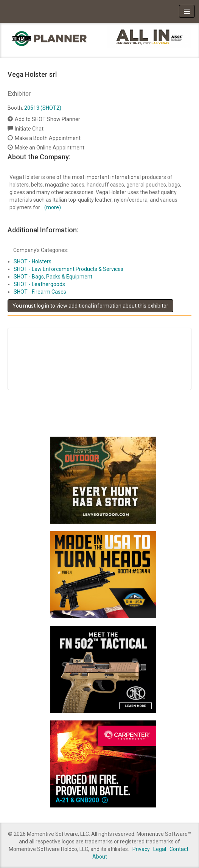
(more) (53, 207)
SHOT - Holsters (33, 261)
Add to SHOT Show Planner (47, 119)
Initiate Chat (29, 129)
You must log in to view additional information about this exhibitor (90, 306)
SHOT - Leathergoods (39, 284)
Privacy (141, 849)
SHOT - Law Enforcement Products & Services (68, 269)
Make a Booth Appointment (48, 138)
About (100, 857)
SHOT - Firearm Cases (40, 292)
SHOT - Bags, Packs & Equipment (53, 277)
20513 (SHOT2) (43, 108)
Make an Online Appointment (50, 148)
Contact (179, 849)
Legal (160, 849)
